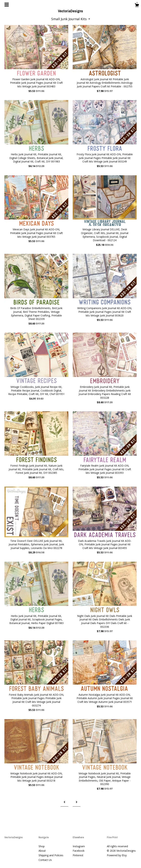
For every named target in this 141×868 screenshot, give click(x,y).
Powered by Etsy (117, 855)
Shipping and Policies (51, 855)
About (42, 851)
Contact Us (45, 860)
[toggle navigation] (7, 5)
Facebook (79, 851)
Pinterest (78, 855)
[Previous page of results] (64, 802)
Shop (42, 846)
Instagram (79, 846)
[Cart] (137, 6)
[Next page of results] (77, 802)
